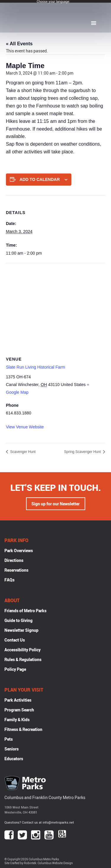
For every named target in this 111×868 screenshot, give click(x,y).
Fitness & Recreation (23, 729)
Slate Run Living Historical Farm (36, 367)
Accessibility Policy (22, 650)
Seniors (12, 749)
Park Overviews (19, 550)
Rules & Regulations (23, 659)
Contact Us (15, 640)
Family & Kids (17, 720)
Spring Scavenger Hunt (83, 452)
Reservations (16, 570)
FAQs (9, 580)
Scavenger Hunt (22, 452)
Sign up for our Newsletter (55, 504)
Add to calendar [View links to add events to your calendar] (40, 179)
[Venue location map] (55, 306)
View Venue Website (25, 427)
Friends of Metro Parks (25, 611)
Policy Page (15, 669)
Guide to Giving (18, 620)
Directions (14, 560)
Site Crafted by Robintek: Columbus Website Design (39, 863)
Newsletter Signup (21, 630)
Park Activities (18, 700)
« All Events (19, 44)
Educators (14, 759)
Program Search (19, 710)
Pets (9, 739)
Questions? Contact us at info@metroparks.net (39, 822)
